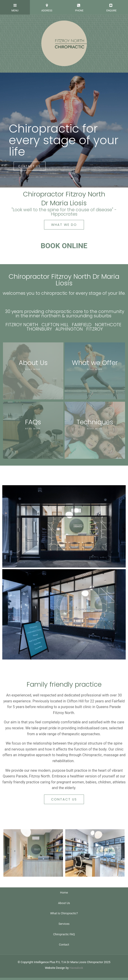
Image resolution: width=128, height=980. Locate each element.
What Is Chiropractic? (64, 913)
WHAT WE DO (64, 225)
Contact (64, 945)
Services (64, 924)
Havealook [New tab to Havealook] (76, 968)
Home (64, 893)
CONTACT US (29, 166)
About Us (64, 903)
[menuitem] (64, 893)
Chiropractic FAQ (64, 934)
